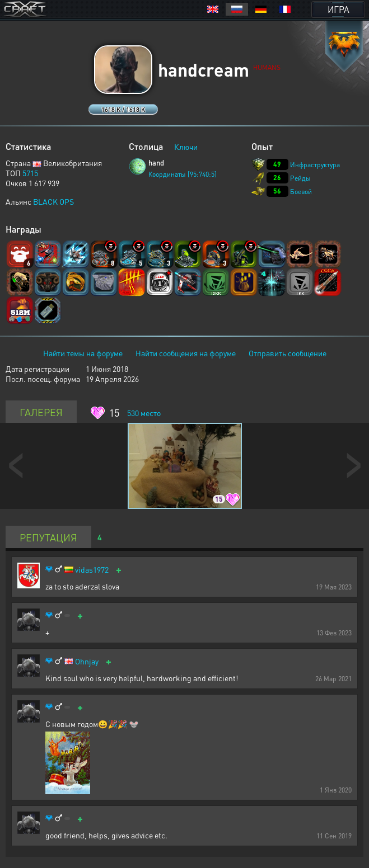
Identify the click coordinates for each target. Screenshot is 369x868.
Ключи (186, 147)
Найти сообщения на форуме (186, 353)
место (144, 413)
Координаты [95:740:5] (183, 174)
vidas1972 (92, 570)
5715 (30, 173)
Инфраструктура (315, 165)
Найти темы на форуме (83, 353)
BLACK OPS (53, 201)
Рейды (300, 178)
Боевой (301, 192)
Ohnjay (87, 661)
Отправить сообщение (288, 353)
